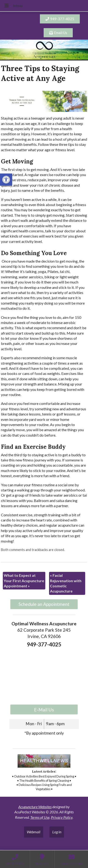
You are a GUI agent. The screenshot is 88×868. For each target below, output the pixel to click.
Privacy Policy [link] (62, 817)
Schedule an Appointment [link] (44, 604)
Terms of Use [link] (40, 817)
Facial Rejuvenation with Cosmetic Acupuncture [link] (66, 583)
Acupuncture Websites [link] (35, 807)
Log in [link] (57, 832)
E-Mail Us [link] (44, 710)
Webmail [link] (34, 832)
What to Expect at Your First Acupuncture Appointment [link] (24, 581)
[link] (6, 180)
